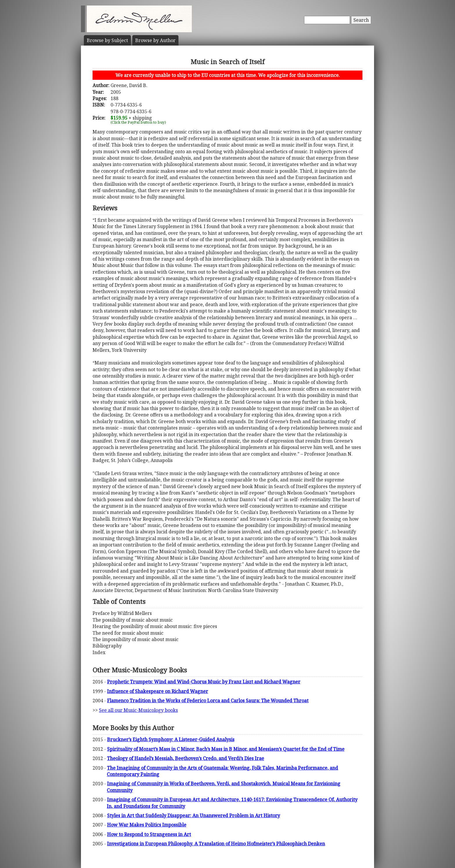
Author (155, 40)
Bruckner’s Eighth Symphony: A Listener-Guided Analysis (171, 739)
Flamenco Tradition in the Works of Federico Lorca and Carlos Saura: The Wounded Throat (208, 701)
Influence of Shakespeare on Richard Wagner (158, 691)
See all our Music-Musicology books (138, 710)
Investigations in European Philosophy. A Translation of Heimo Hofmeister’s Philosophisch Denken (216, 844)
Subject (107, 40)
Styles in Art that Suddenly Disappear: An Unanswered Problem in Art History (194, 815)
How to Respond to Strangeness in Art (149, 834)
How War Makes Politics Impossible (147, 825)
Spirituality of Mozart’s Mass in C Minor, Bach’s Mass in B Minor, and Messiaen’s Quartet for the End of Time (226, 749)
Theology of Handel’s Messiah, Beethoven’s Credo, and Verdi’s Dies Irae (186, 758)
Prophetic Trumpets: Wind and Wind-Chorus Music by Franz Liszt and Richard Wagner (204, 682)
